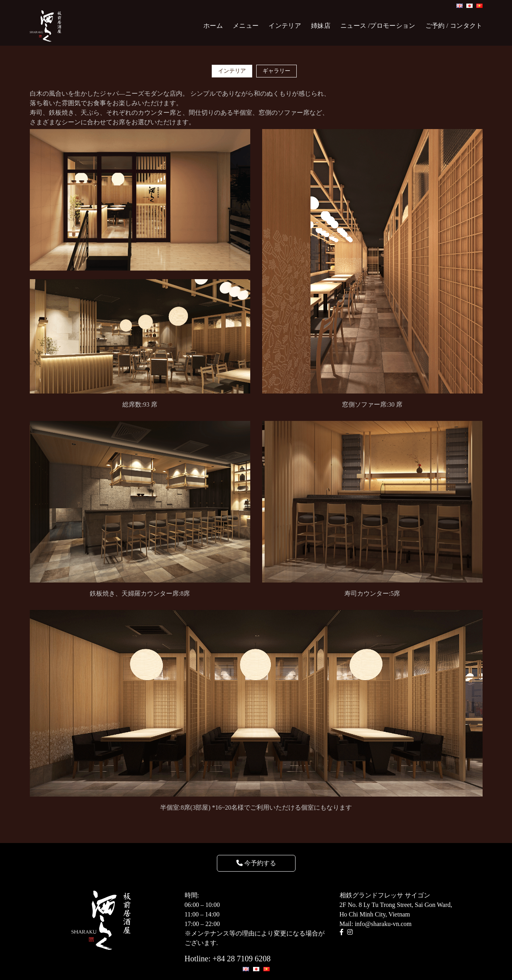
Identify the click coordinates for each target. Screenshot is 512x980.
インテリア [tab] (232, 71)
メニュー (246, 26)
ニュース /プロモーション (378, 26)
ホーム (213, 26)
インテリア (285, 26)
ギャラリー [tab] (276, 71)
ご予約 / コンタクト (454, 26)
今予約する (256, 863)
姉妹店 (321, 26)
